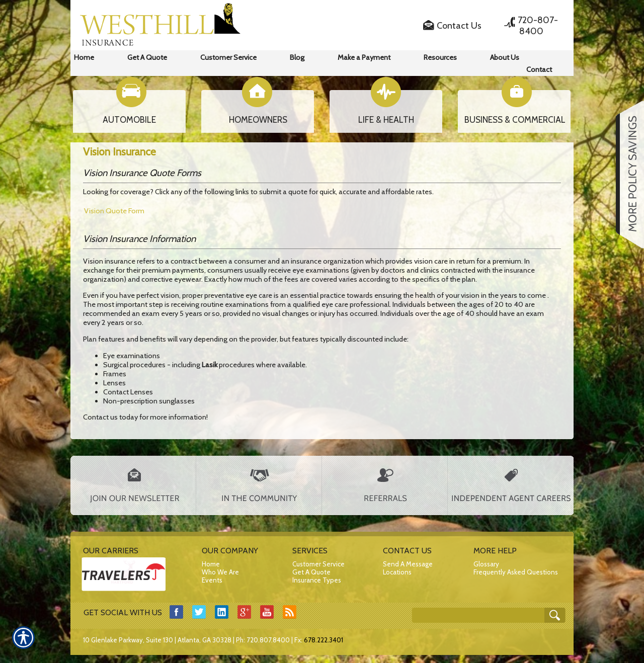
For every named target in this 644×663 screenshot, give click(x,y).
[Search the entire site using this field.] (483, 612)
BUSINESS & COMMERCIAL (515, 120)
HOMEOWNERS (258, 120)
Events (212, 580)
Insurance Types (317, 580)
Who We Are (220, 572)
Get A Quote (311, 572)
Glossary (486, 564)
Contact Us (459, 26)
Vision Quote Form (114, 211)
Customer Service (318, 564)
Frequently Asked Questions (516, 572)
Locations (397, 572)
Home (211, 564)
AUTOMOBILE (129, 120)
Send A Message (408, 564)
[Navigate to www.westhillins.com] (626, 175)
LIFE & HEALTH (386, 120)
